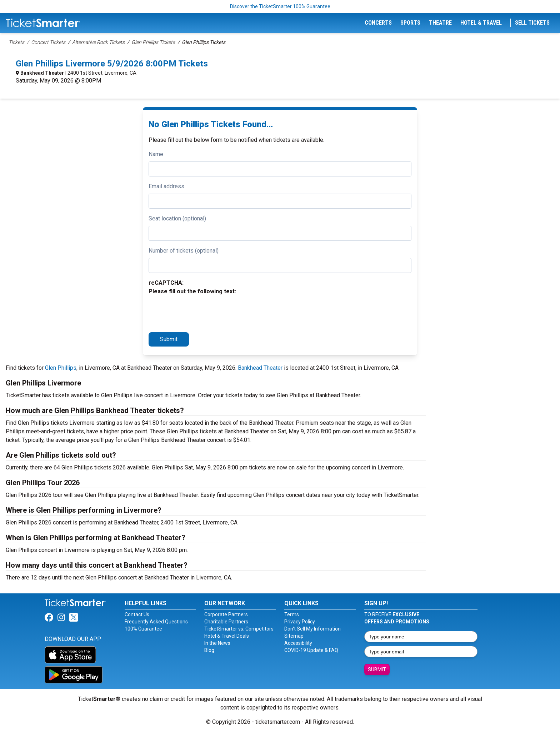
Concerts (378, 23)
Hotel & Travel (481, 23)
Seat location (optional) (177, 218)
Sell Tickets (532, 23)
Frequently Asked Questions (156, 622)
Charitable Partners (226, 622)
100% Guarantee (143, 629)
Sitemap (294, 636)
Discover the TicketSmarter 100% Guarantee (280, 6)
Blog (209, 650)
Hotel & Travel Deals (227, 636)
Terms (292, 614)
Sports (410, 23)
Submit (169, 339)
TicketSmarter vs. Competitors (239, 629)
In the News (217, 643)
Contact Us (137, 614)
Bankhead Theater (42, 73)
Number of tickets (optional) (184, 251)
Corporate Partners (226, 614)
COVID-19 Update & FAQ (311, 650)
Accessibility (298, 643)
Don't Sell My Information (312, 629)
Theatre (440, 23)
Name (156, 154)
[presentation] (203, 313)
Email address (166, 186)
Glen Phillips (61, 368)
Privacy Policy (300, 622)
